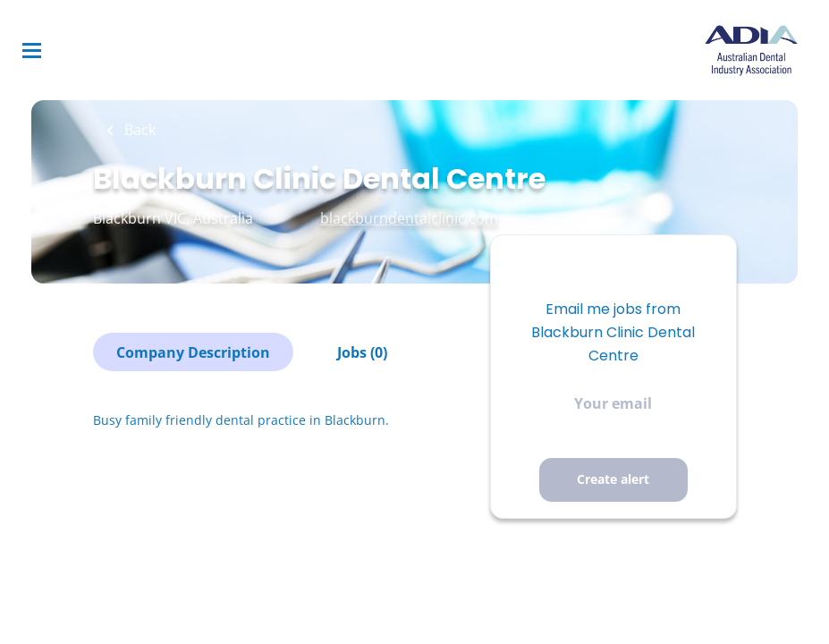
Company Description (193, 352)
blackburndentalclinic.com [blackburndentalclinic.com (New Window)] (409, 218)
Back (138, 130)
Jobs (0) (362, 352)
